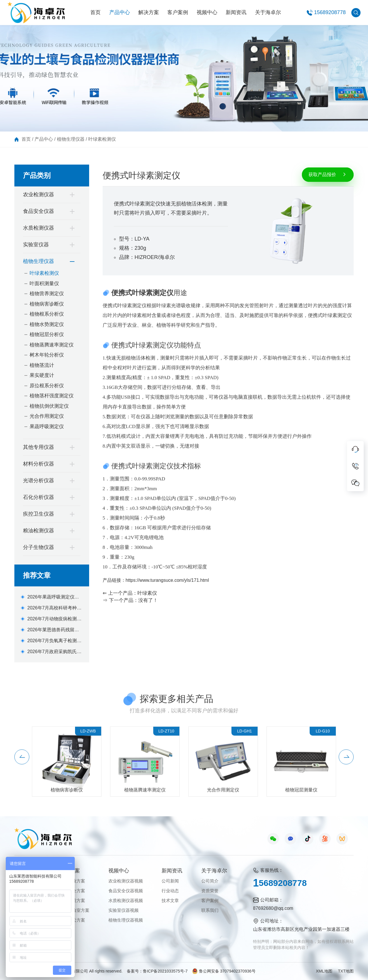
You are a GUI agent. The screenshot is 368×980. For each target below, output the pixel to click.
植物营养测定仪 (47, 294)
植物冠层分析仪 (47, 334)
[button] (22, 764)
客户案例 (178, 12)
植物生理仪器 (71, 139)
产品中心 (120, 12)
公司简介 (210, 881)
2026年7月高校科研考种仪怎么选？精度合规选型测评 (55, 608)
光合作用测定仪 (47, 416)
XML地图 (324, 971)
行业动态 (170, 891)
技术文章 (170, 900)
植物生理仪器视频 (126, 920)
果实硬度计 (42, 375)
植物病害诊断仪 (47, 304)
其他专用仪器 (39, 447)
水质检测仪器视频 (126, 900)
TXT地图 (346, 971)
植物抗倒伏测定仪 (49, 406)
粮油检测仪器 (39, 531)
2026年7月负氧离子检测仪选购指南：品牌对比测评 (54, 641)
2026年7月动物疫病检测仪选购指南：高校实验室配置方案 (55, 619)
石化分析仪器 (39, 497)
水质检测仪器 (39, 228)
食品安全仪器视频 (126, 891)
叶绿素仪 (147, 593)
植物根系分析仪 (47, 314)
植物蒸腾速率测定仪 (52, 345)
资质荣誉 (210, 891)
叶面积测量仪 (44, 284)
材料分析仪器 (39, 464)
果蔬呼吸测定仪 (47, 427)
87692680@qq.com (273, 908)
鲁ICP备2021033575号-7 (165, 971)
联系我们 (210, 910)
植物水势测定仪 (47, 324)
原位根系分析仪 (47, 386)
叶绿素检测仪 (102, 139)
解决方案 (149, 12)
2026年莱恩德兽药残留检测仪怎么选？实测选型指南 (55, 630)
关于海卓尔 (268, 12)
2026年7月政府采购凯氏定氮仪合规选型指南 (54, 652)
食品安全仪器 (39, 211)
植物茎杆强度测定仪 (52, 396)
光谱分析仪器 (39, 481)
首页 (95, 12)
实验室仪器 (36, 245)
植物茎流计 (42, 365)
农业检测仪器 (39, 195)
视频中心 (207, 12)
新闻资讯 (236, 12)
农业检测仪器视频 (126, 881)
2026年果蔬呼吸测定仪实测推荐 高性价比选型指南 (53, 597)
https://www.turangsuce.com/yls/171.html (167, 580)
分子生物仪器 (39, 547)
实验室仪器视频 (123, 910)
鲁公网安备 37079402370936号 (224, 971)
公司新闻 (170, 881)
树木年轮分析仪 (47, 355)
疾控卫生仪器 (39, 514)
